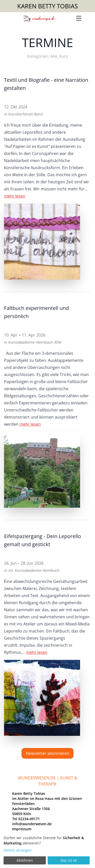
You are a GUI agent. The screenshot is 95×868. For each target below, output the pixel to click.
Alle (54, 56)
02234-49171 (29, 819)
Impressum (22, 829)
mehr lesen (15, 196)
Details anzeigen (18, 850)
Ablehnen (25, 860)
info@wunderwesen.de (32, 824)
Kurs (64, 56)
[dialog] (48, 850)
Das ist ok (69, 860)
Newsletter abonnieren (48, 753)
